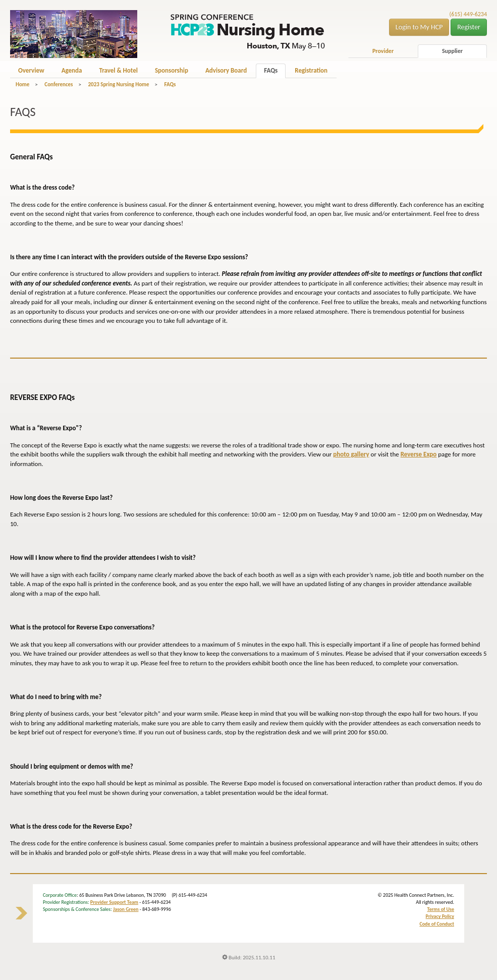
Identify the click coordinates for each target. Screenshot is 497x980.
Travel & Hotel (118, 70)
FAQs (271, 70)
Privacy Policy (440, 916)
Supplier (452, 51)
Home (22, 84)
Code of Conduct (437, 924)
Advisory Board (226, 70)
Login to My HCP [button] (419, 27)
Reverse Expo (419, 454)
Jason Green (126, 909)
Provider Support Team (114, 902)
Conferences (59, 84)
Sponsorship (172, 70)
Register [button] (469, 27)
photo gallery (351, 454)
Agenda (72, 70)
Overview (31, 70)
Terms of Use (441, 909)
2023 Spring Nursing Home (118, 84)
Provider (383, 51)
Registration (311, 70)
